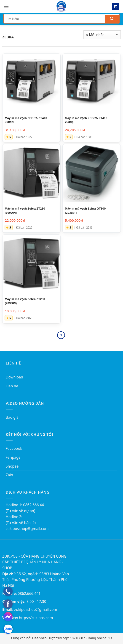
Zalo (9, 475)
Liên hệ (12, 386)
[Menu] (6, 6)
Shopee (12, 466)
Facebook (14, 448)
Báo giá (12, 417)
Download (14, 377)
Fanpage (13, 457)
